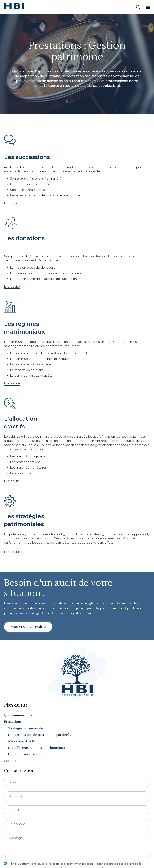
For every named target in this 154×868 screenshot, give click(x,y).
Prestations (13, 722)
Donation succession (24, 754)
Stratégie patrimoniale (25, 728)
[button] (12, 203)
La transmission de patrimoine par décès (40, 735)
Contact (10, 761)
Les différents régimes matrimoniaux (36, 748)
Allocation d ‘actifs (22, 741)
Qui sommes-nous (18, 715)
